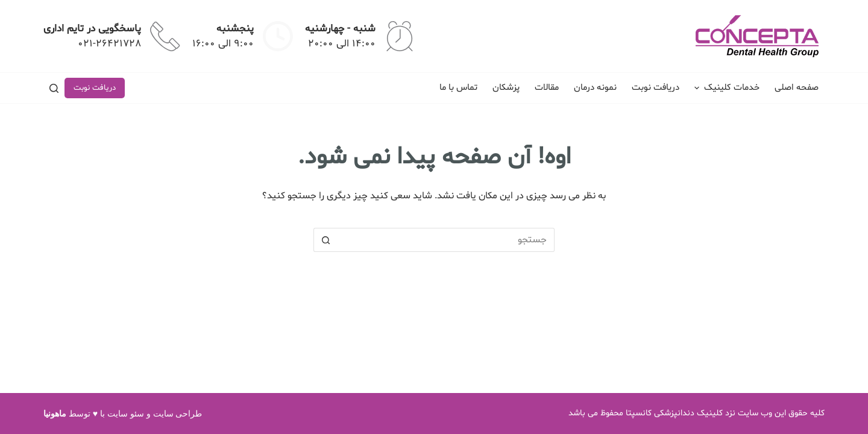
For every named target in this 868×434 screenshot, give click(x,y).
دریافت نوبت (95, 88)
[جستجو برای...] (446, 240)
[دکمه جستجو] (325, 240)
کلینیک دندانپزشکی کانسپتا (674, 413)
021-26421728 (109, 44)
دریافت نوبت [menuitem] (656, 88)
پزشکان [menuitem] (506, 88)
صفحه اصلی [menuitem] (797, 88)
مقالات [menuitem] (547, 88)
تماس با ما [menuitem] (458, 88)
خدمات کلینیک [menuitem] (725, 88)
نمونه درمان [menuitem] (595, 88)
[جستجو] (54, 88)
